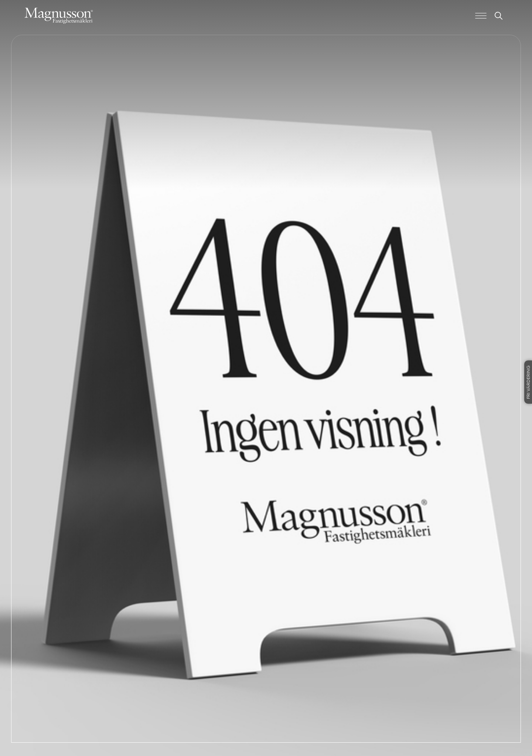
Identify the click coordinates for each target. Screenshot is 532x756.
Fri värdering (529, 382)
